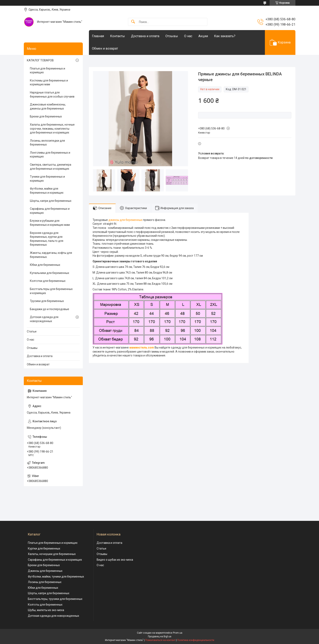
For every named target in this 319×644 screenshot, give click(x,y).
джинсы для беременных (125, 220)
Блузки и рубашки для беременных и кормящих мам (50, 223)
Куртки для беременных (44, 548)
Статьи (32, 331)
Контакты (117, 36)
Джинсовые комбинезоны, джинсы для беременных (48, 106)
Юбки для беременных (45, 265)
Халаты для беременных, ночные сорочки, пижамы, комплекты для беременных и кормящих (52, 129)
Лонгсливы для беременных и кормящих (50, 155)
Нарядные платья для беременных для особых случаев (52, 94)
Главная (98, 36)
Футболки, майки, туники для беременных (56, 577)
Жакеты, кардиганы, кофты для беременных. (51, 255)
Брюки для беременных (46, 116)
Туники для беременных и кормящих (47, 179)
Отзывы (172, 36)
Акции (203, 36)
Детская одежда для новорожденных (44, 319)
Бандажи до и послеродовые (50, 309)
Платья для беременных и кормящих (48, 71)
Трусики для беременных (47, 301)
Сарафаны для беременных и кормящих (50, 211)
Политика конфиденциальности (196, 640)
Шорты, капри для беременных (51, 201)
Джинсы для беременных (45, 571)
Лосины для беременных (45, 582)
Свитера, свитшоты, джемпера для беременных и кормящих (51, 167)
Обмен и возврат (105, 48)
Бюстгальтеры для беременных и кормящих (51, 291)
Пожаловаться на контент (160, 640)
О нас (188, 36)
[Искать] (133, 22)
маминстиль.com (142, 348)
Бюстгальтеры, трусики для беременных (55, 599)
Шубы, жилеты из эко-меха (46, 610)
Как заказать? (225, 36)
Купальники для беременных (50, 273)
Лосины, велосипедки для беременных (47, 143)
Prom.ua (178, 633)
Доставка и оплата (145, 36)
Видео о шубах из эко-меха (115, 560)
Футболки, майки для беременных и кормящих (47, 191)
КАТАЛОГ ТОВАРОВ (40, 60)
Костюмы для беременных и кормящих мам (49, 83)
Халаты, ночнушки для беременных (52, 554)
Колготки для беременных (48, 281)
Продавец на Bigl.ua (160, 636)
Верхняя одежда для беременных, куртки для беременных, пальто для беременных (47, 239)
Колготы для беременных (45, 605)
